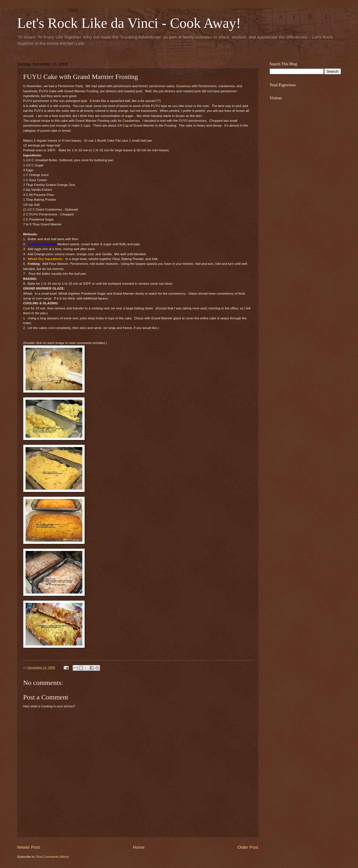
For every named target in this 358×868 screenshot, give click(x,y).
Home (139, 847)
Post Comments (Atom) (53, 857)
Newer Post (29, 847)
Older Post (248, 847)
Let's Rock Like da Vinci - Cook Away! (129, 23)
